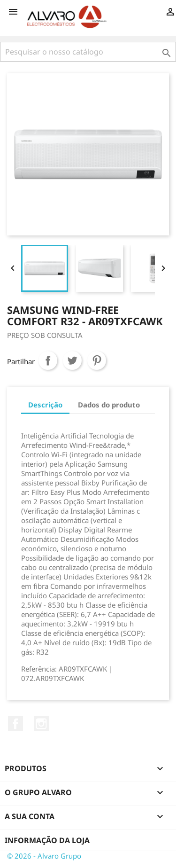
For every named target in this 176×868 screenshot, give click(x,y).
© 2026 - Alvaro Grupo (44, 856)
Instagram (41, 724)
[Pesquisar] (88, 52)
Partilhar (48, 360)
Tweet (72, 360)
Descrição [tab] (45, 405)
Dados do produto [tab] (109, 405)
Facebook (15, 724)
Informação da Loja (47, 840)
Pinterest (97, 360)
